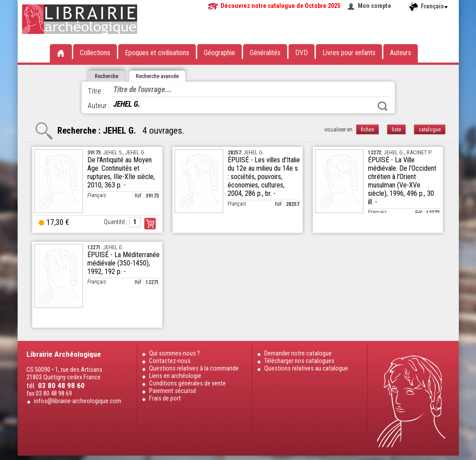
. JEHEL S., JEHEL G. (116, 152)
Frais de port (165, 398)
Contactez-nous (170, 361)
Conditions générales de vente (187, 383)
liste (396, 129)
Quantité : (116, 222)
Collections (95, 53)
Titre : (96, 91)
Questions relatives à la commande (194, 368)
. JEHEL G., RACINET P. (400, 152)
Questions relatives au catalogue (306, 368)
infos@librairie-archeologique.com (78, 401)
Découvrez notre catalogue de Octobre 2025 (280, 6)
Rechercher (382, 106)
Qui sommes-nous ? (174, 353)
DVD (302, 53)
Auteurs (401, 53)
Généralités (265, 53)
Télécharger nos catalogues (299, 361)
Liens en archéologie (175, 376)
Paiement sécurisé (173, 391)
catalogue (430, 129)
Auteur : (99, 106)
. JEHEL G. (246, 152)
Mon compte (375, 6)
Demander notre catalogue (298, 353)
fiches (367, 129)
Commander (150, 224)
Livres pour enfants (349, 53)
